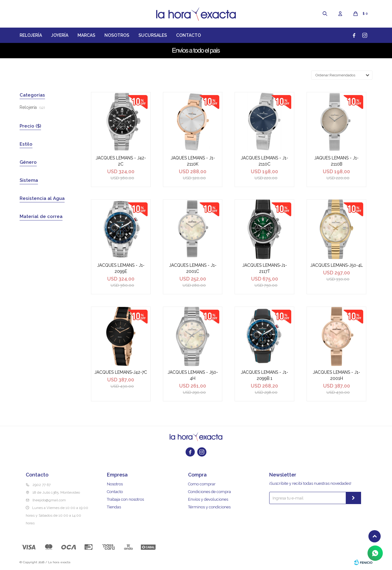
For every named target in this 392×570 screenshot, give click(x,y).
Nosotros (117, 35)
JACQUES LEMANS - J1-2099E (121, 268)
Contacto (188, 35)
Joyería (60, 35)
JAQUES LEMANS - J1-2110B (336, 161)
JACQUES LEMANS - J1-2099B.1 (264, 375)
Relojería (31, 35)
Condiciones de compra (209, 492)
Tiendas (114, 507)
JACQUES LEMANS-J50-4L (337, 265)
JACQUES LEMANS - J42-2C (121, 161)
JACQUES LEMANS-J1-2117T (265, 268)
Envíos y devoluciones (208, 499)
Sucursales (153, 35)
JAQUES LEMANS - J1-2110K (193, 161)
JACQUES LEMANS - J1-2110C (264, 161)
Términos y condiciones (209, 507)
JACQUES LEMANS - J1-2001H (336, 375)
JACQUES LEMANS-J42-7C (121, 372)
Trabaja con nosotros (125, 499)
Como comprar (202, 484)
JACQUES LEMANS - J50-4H (193, 375)
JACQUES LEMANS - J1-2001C (193, 268)
